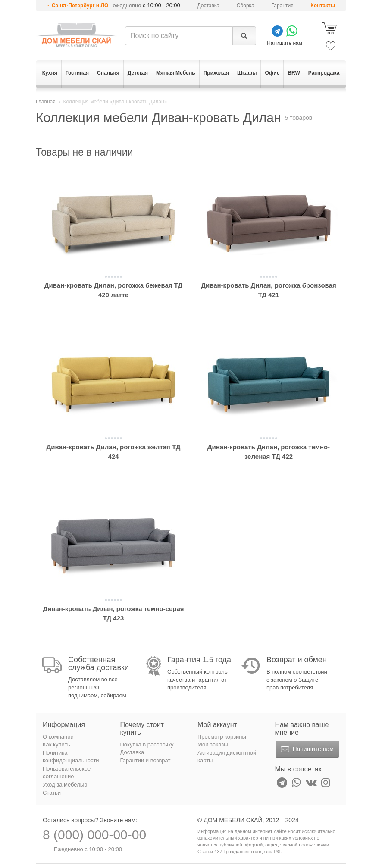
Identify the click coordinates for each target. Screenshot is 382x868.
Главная (46, 102)
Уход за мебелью (65, 785)
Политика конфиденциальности (71, 757)
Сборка (246, 6)
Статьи (52, 793)
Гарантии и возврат (146, 760)
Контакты (323, 6)
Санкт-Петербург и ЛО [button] (80, 6)
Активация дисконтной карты (227, 757)
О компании (58, 737)
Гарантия (283, 6)
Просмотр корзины (222, 737)
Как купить (56, 744)
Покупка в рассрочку (147, 744)
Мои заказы (213, 744)
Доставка (209, 6)
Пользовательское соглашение (67, 773)
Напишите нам (306, 749)
